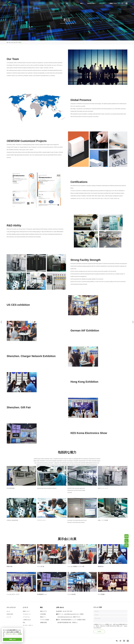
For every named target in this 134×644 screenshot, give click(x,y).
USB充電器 (43, 615)
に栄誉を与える (27, 621)
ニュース (9, 618)
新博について (26, 613)
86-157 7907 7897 (68, 613)
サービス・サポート (28, 626)
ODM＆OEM (10, 615)
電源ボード (43, 618)
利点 (24, 624)
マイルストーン (27, 615)
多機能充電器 (43, 624)
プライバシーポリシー (12, 634)
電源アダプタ (43, 613)
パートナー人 (26, 618)
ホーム (8, 613)
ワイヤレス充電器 (45, 621)
